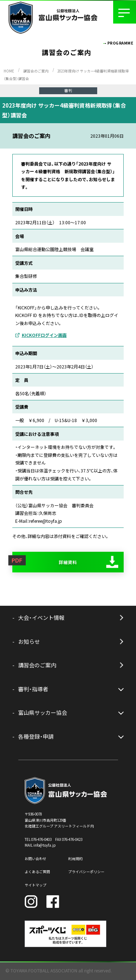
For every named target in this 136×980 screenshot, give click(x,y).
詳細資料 (68, 562)
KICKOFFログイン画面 (44, 335)
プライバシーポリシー (86, 872)
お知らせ (29, 641)
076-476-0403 (41, 839)
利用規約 (75, 859)
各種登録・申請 (36, 736)
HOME (9, 71)
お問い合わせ (36, 859)
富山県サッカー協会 (43, 712)
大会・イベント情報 (41, 618)
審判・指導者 (33, 689)
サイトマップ (36, 885)
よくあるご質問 (37, 872)
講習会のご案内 (36, 71)
